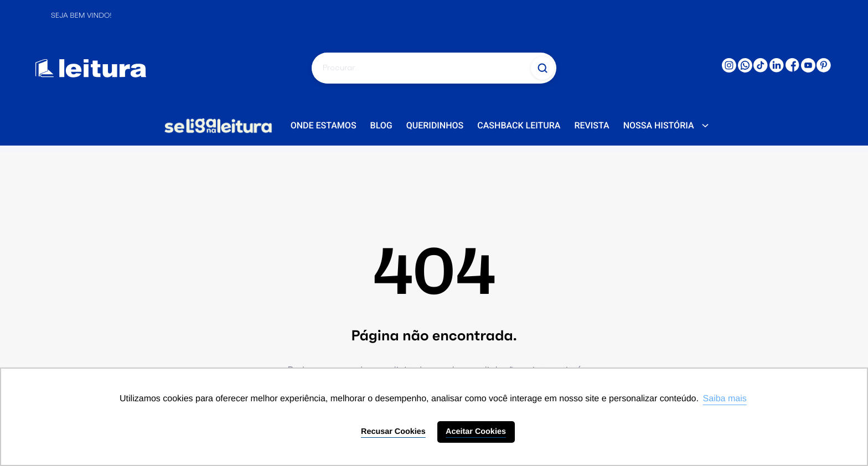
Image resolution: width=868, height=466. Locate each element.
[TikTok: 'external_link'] (761, 70)
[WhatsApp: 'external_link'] (745, 70)
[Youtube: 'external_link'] (808, 70)
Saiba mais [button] (725, 399)
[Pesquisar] (420, 68)
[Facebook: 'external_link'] (792, 69)
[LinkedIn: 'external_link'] (777, 70)
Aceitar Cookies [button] (476, 432)
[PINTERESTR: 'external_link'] (824, 70)
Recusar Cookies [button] (393, 432)
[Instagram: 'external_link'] (729, 70)
